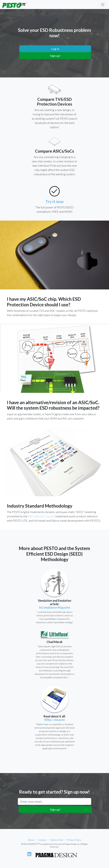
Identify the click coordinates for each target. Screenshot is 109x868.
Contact (42, 840)
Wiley (48, 720)
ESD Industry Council (41, 516)
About (31, 840)
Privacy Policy (74, 840)
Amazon (59, 720)
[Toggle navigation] (103, 5)
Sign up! (55, 56)
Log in (55, 49)
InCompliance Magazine (55, 607)
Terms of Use (57, 840)
